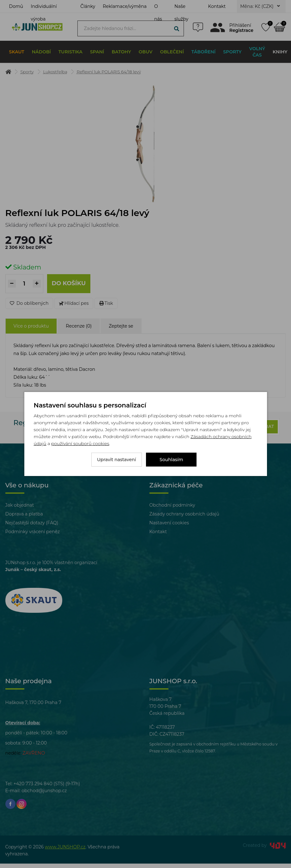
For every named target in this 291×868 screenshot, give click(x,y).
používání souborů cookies (80, 443)
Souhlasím (171, 460)
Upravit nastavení (117, 460)
